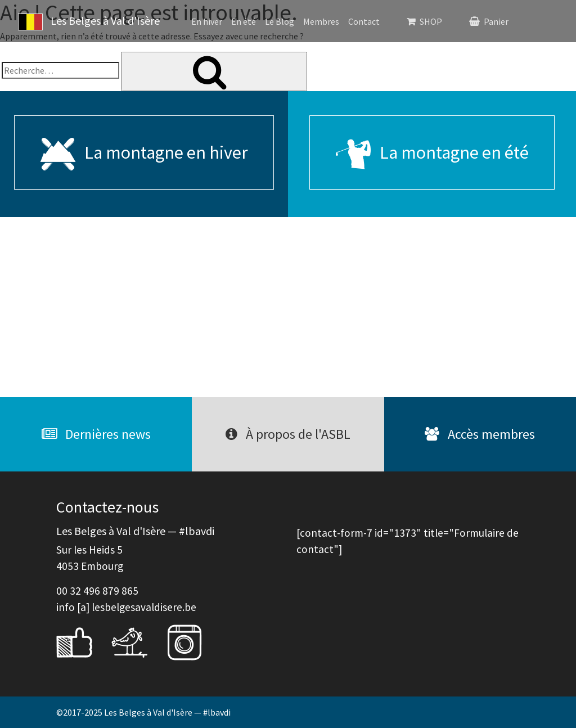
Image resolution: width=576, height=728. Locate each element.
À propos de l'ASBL (288, 434)
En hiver (207, 21)
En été (244, 21)
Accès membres (480, 434)
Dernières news (96, 434)
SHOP (431, 21)
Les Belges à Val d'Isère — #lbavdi (167, 712)
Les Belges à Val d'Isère (89, 22)
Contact (364, 21)
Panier (496, 21)
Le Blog (280, 21)
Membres (321, 21)
